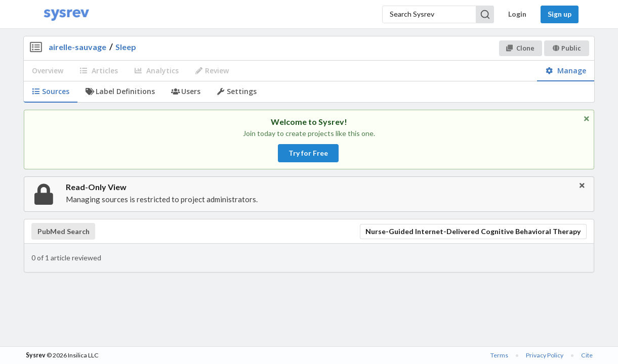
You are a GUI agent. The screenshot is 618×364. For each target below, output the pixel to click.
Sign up (560, 14)
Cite (587, 355)
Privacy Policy (545, 355)
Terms (499, 355)
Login (517, 14)
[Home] (66, 14)
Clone (520, 48)
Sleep (126, 47)
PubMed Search (64, 232)
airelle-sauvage (77, 47)
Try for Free (308, 153)
